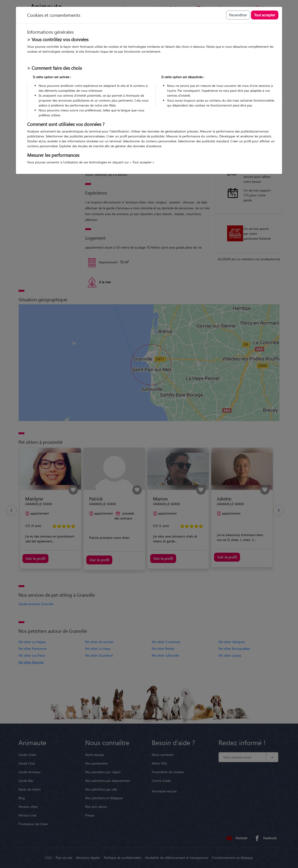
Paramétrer (238, 15)
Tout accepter (265, 15)
